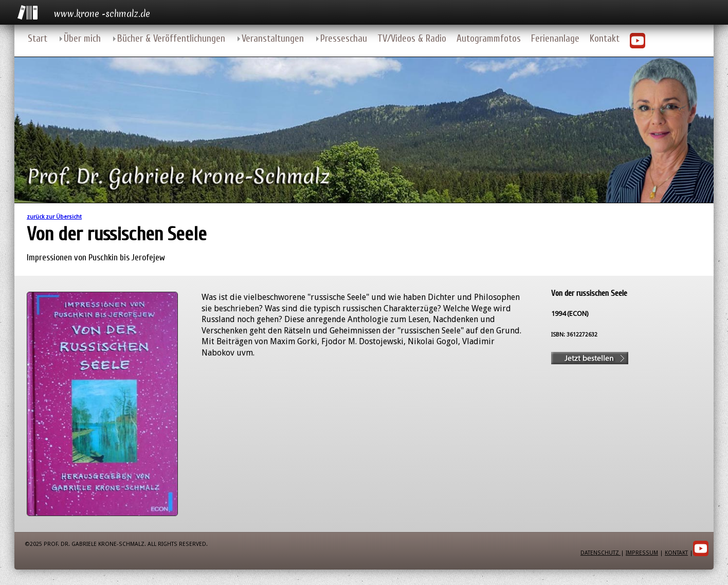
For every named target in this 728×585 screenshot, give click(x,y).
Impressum (642, 553)
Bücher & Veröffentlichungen (171, 39)
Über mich (82, 39)
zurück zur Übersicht (54, 217)
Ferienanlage (555, 39)
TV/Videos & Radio (412, 39)
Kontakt (605, 39)
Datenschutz (600, 553)
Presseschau (344, 39)
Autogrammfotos (489, 39)
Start (38, 39)
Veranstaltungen (273, 39)
